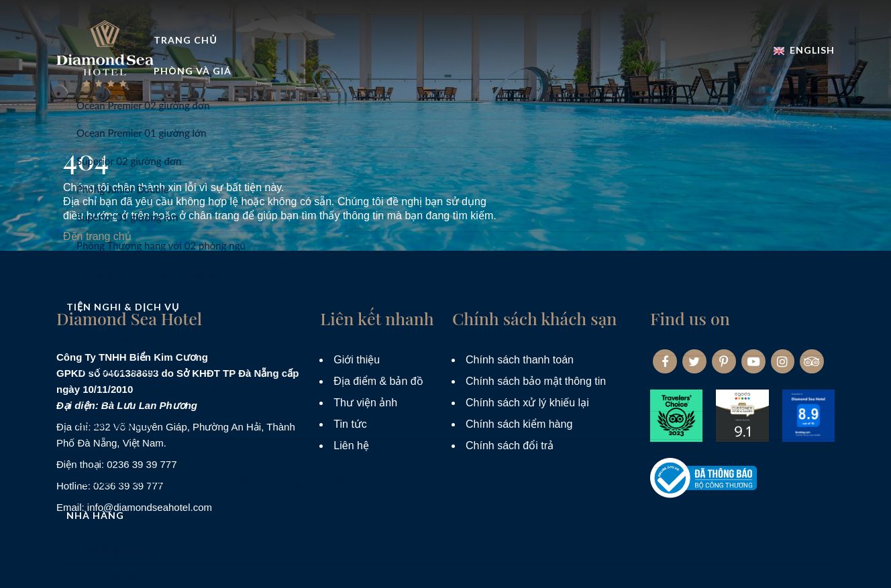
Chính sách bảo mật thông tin (536, 381)
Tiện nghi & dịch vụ (492, 76)
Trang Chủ (266, 76)
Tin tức (350, 424)
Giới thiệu (357, 360)
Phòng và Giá (367, 76)
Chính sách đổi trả (510, 446)
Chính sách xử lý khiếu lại (527, 403)
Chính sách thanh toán (520, 360)
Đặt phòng (796, 76)
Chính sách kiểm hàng (519, 424)
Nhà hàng (608, 76)
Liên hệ (351, 446)
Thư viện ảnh (365, 403)
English (804, 36)
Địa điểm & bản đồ (378, 381)
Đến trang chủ (97, 236)
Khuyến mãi (700, 76)
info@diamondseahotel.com (150, 507)
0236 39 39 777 (142, 464)
